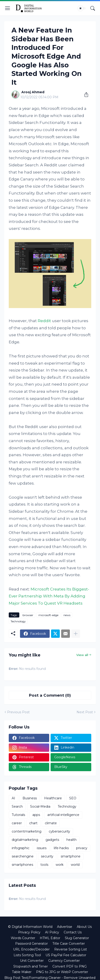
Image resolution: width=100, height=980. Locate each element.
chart (33, 823)
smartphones (22, 865)
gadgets (52, 840)
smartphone (71, 856)
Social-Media (40, 806)
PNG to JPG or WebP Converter (62, 972)
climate (51, 823)
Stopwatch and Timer (31, 966)
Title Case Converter (69, 944)
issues (42, 848)
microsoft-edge (48, 615)
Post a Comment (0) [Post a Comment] (50, 695)
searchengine (23, 856)
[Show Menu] (8, 8)
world (75, 865)
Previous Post (18, 712)
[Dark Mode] (82, 8)
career (17, 823)
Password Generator (31, 944)
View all (82, 655)
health (71, 840)
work (60, 865)
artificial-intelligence (63, 815)
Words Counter (23, 938)
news (67, 615)
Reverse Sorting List (71, 949)
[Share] (85, 95)
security (47, 856)
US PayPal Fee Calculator (66, 955)
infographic (21, 848)
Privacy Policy (29, 932)
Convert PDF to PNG (70, 966)
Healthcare (53, 798)
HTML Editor (50, 938)
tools (44, 865)
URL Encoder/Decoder (31, 949)
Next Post (85, 712)
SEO (73, 798)
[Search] (93, 8)
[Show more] (76, 634)
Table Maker (22, 972)
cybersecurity (59, 831)
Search (17, 806)
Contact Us (73, 932)
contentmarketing (27, 831)
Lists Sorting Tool (27, 955)
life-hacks (61, 848)
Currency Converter (64, 961)
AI (13, 798)
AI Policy (52, 932)
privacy (82, 848)
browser (28, 615)
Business (30, 798)
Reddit (44, 321)
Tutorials (18, 815)
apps (36, 815)
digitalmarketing (25, 840)
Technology (18, 621)
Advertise (65, 927)
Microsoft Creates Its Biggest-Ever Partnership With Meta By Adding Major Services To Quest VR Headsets (49, 596)
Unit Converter (32, 961)
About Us (84, 927)
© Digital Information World (30, 927)
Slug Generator (77, 938)
